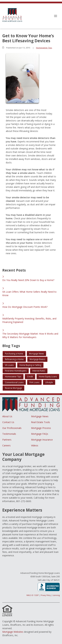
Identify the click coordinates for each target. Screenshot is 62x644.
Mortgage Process (41, 428)
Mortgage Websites (13, 632)
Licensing (56, 595)
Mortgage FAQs (40, 434)
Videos (35, 445)
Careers (6, 445)
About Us (7, 416)
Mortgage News (40, 416)
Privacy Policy (46, 595)
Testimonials (9, 434)
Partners (7, 440)
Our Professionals (12, 428)
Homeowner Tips (44, 48)
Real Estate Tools (41, 422)
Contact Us (8, 422)
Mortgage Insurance (42, 440)
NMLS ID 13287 (33, 595)
